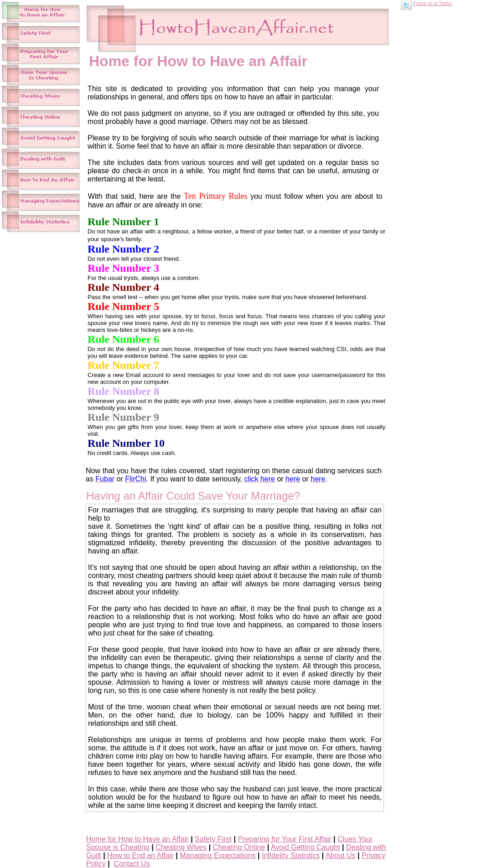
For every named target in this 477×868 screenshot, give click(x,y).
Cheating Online (239, 847)
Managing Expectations (218, 855)
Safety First (213, 839)
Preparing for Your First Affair (284, 839)
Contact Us (132, 864)
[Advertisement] (439, 151)
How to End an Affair (140, 855)
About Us (341, 855)
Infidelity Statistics (291, 855)
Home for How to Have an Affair (137, 839)
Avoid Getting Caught (306, 847)
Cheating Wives (181, 847)
